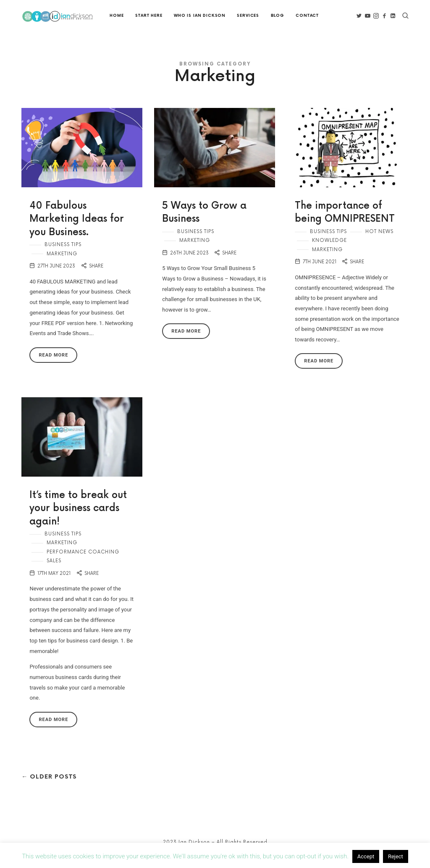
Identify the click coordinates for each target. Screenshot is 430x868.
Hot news (379, 243)
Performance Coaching (83, 564)
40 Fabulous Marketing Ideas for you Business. (77, 231)
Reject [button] (396, 856)
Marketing (62, 265)
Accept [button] (366, 856)
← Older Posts (52, 788)
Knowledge (329, 252)
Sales (54, 573)
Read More (53, 366)
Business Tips (63, 256)
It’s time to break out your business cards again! (78, 520)
